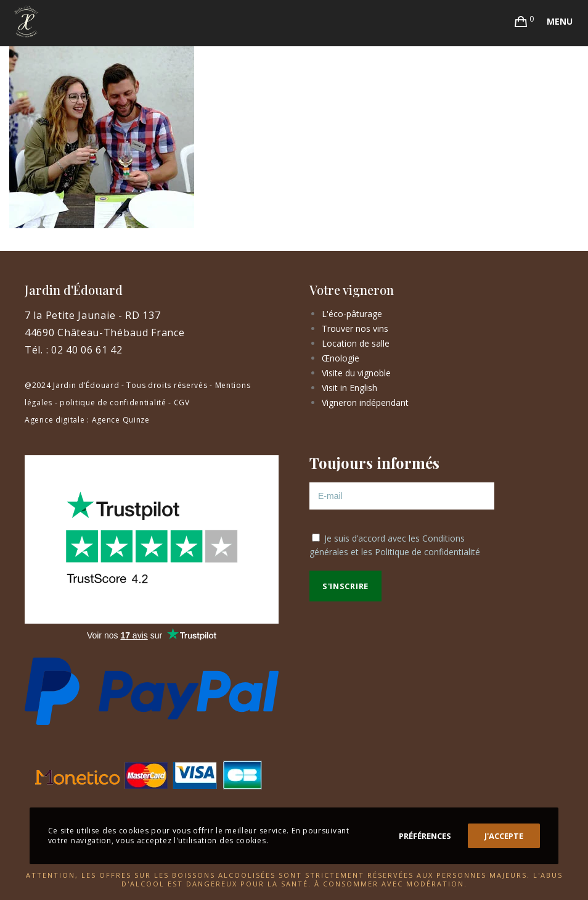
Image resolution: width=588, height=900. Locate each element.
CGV (182, 403)
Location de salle (356, 343)
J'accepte (504, 836)
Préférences (425, 836)
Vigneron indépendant (365, 403)
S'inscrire (345, 586)
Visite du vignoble (356, 373)
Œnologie (341, 358)
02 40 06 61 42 (87, 350)
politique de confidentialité (113, 403)
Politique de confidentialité (427, 552)
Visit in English (349, 388)
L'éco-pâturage (352, 314)
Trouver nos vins (355, 328)
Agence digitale (55, 420)
